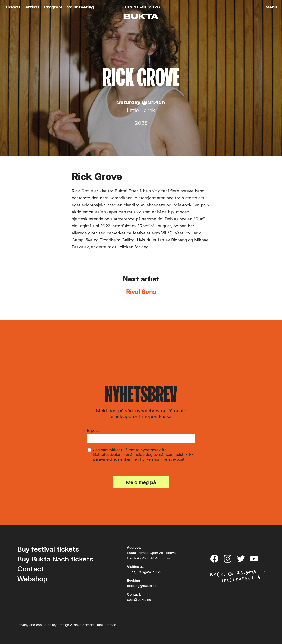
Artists (32, 7)
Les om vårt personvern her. (114, 469)
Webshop (32, 579)
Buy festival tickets (48, 549)
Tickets (13, 7)
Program (53, 7)
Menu (271, 7)
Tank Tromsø (106, 625)
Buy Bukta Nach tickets (55, 559)
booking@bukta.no (142, 586)
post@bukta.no (139, 599)
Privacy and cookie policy (37, 625)
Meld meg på (141, 482)
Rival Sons (141, 292)
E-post (93, 430)
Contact (31, 569)
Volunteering (80, 7)
